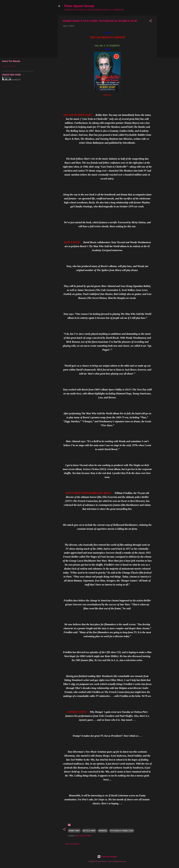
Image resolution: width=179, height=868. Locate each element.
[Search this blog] (18, 66)
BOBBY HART (74, 831)
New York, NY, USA (83, 836)
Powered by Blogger (107, 857)
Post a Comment (72, 844)
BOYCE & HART (89, 831)
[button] (150, 21)
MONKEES (103, 831)
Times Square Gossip (79, 6)
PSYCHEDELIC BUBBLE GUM (122, 831)
